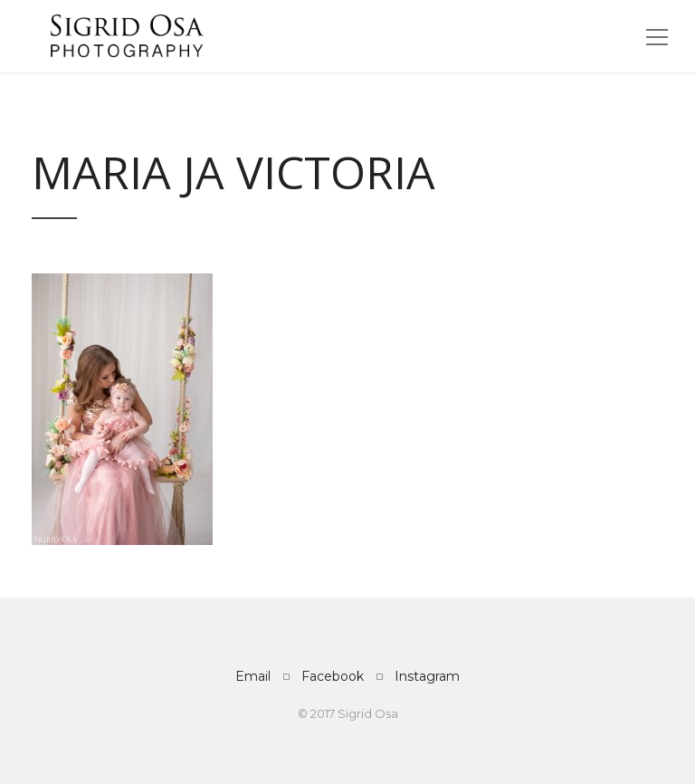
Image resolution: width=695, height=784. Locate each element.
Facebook (333, 676)
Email (253, 676)
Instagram (427, 676)
